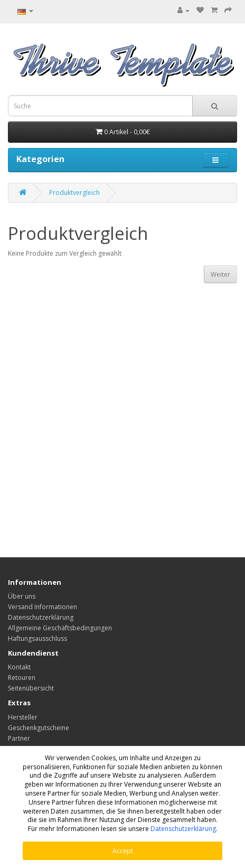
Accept (123, 851)
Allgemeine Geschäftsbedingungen (60, 628)
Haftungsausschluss (37, 638)
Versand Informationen (43, 607)
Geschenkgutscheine (39, 728)
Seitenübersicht (31, 688)
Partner (19, 738)
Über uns (22, 596)
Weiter (220, 274)
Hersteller (23, 717)
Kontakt (19, 667)
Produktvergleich (74, 193)
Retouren (22, 678)
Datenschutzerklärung (183, 829)
